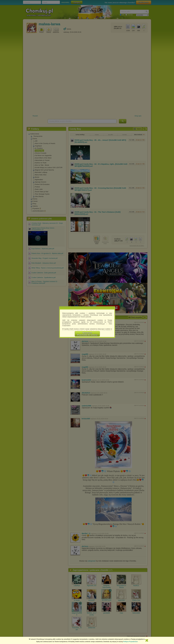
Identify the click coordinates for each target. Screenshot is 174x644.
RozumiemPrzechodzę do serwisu (87, 334)
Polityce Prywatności (130, 642)
